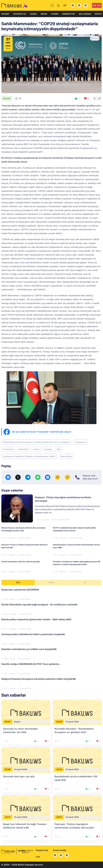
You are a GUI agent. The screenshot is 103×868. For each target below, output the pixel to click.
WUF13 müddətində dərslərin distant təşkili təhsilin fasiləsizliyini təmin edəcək (74, 529)
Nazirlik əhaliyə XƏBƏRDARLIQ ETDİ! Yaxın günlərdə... (31, 664)
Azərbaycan (80, 442)
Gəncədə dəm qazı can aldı (19, 776)
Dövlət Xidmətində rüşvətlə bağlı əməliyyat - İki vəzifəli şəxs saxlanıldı (39, 605)
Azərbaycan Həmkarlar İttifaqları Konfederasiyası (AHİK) (29, 456)
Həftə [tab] (51, 582)
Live (97, 5)
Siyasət (5, 14)
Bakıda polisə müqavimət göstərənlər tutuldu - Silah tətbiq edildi (36, 619)
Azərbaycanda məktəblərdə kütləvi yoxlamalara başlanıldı (33, 634)
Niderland (23, 449)
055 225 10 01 (90, 479)
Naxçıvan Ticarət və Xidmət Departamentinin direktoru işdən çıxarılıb (24, 546)
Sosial (34, 14)
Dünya (98, 14)
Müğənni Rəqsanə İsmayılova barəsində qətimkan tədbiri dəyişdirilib (39, 679)
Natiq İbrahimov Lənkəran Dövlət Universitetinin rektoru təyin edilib (76, 546)
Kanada (48, 449)
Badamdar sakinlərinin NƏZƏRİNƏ (20, 590)
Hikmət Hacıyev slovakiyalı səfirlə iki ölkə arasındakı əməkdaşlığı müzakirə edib (23, 529)
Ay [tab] (85, 582)
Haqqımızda (42, 850)
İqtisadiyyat (20, 14)
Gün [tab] (18, 582)
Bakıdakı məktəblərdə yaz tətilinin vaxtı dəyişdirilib (29, 649)
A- (95, 98)
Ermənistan (8, 449)
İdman (44, 14)
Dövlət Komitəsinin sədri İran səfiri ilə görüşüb (21, 562)
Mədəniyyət (69, 14)
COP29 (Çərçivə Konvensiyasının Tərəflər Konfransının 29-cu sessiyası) (36, 442)
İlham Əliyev (66, 456)
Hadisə (55, 14)
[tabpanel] (51, 639)
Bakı (59, 449)
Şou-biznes (85, 14)
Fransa (36, 449)
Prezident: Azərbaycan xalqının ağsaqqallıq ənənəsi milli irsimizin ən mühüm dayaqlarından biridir (76, 563)
